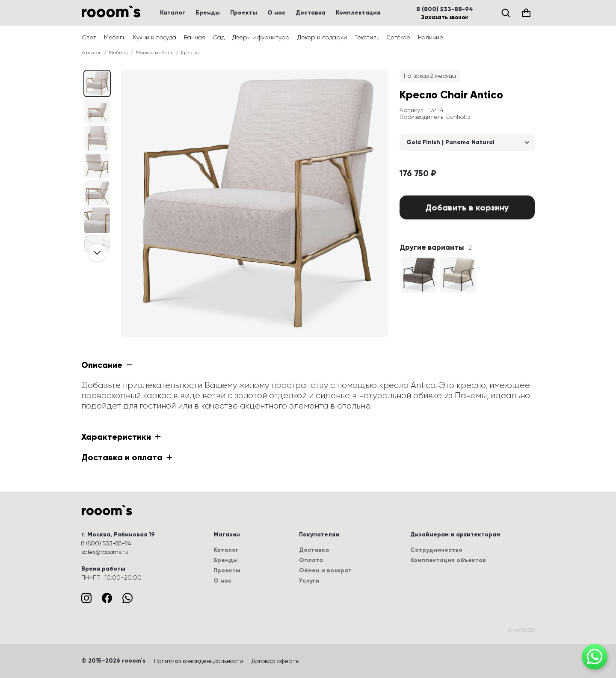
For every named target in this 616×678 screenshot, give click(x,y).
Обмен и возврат (325, 570)
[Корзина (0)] (526, 13)
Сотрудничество (436, 550)
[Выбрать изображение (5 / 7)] (97, 220)
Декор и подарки (322, 37)
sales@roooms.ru (105, 552)
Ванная (194, 37)
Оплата (311, 560)
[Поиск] (506, 13)
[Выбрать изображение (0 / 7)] (97, 83)
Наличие (431, 37)
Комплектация (358, 13)
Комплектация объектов (448, 560)
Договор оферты (275, 661)
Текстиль (367, 37)
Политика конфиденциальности (198, 661)
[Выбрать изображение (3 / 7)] (97, 166)
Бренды (208, 13)
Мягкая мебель (154, 53)
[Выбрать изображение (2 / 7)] (97, 138)
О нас (276, 13)
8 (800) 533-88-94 (445, 9)
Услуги (309, 581)
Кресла (190, 53)
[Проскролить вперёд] (97, 252)
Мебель (115, 37)
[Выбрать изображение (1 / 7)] (97, 111)
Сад (219, 37)
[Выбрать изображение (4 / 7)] (97, 193)
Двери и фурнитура (261, 37)
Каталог (173, 13)
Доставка (311, 13)
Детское (398, 37)
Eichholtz (458, 117)
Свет (89, 37)
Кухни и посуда (155, 37)
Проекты (244, 13)
